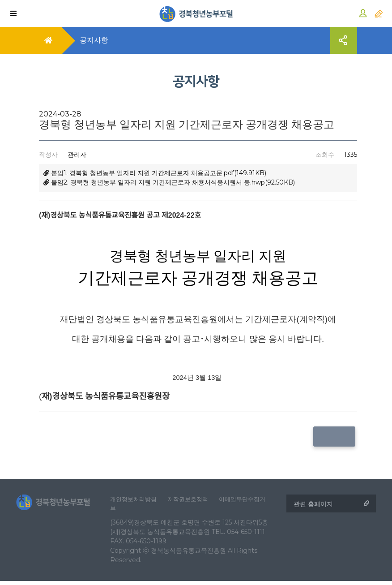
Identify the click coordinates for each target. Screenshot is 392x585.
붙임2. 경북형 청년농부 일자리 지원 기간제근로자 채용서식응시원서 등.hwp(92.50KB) (169, 182)
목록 (336, 437)
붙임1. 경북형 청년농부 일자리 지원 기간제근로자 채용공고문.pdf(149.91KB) (155, 173)
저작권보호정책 (195, 501)
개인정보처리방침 (137, 501)
